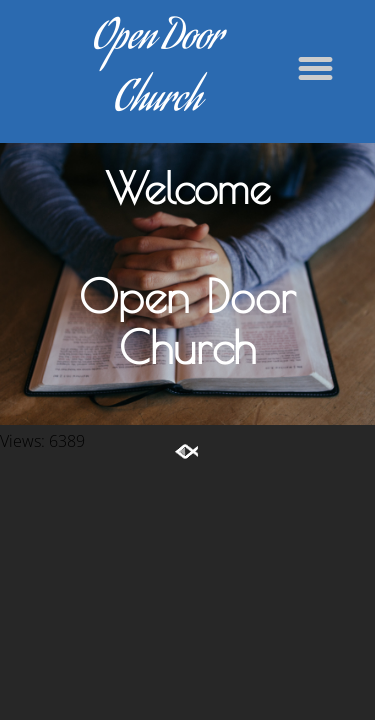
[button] (316, 69)
